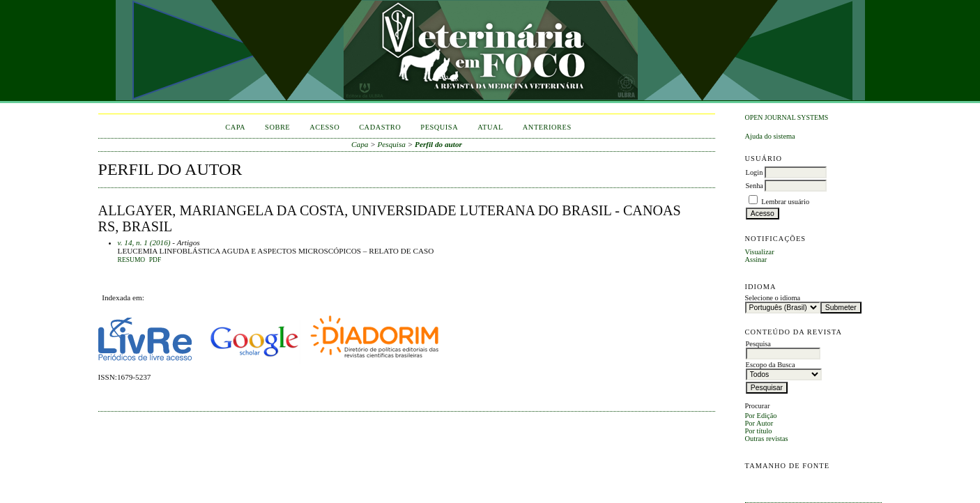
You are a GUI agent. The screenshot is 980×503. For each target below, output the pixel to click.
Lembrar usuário (785, 202)
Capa (235, 127)
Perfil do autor (438, 144)
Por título (759, 431)
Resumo (132, 260)
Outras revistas (767, 439)
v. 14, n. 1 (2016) (144, 242)
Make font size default (780, 482)
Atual (490, 127)
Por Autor (759, 423)
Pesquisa (439, 127)
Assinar (756, 260)
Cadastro (380, 127)
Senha (755, 186)
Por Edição (761, 416)
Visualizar (760, 252)
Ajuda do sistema (770, 136)
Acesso (324, 127)
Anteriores (547, 127)
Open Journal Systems (787, 117)
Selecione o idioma (773, 298)
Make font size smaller (758, 482)
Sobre (277, 127)
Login (755, 172)
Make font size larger (802, 482)
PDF (155, 260)
